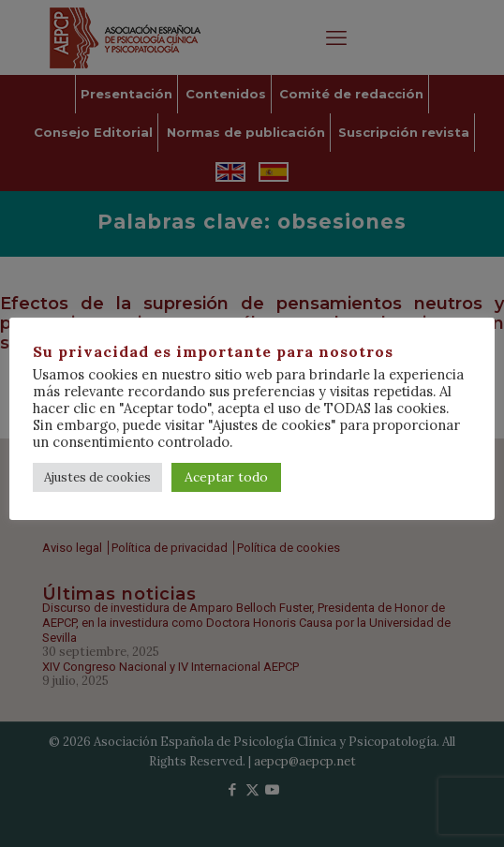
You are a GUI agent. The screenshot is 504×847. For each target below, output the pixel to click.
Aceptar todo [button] (226, 477)
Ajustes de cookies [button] (97, 477)
